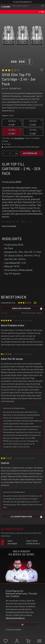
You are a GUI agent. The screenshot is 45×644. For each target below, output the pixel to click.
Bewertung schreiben (27, 308)
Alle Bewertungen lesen (27, 516)
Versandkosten (19, 138)
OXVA (18, 182)
